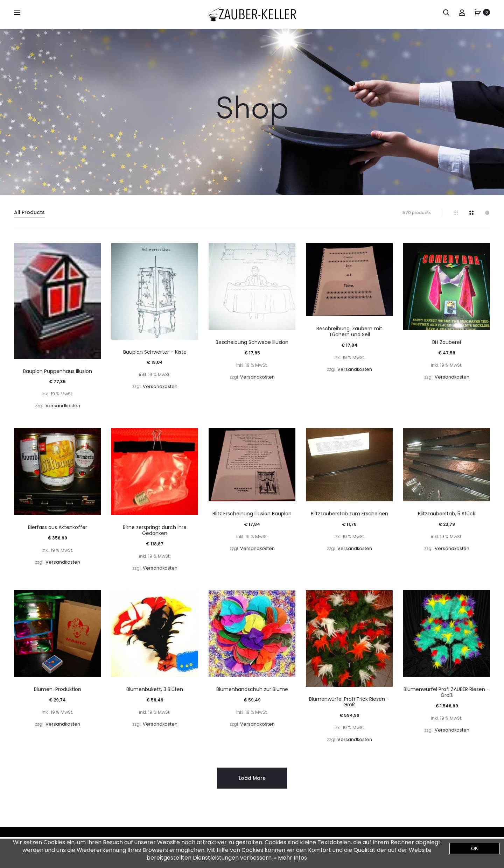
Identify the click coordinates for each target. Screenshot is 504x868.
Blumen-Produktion (58, 689)
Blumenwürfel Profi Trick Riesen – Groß (349, 702)
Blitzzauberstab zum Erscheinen (349, 514)
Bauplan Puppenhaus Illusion (58, 371)
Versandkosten (63, 406)
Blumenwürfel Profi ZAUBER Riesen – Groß (447, 692)
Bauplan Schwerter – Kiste (155, 352)
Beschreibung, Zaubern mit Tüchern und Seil (349, 331)
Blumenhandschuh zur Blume (252, 689)
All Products (29, 212)
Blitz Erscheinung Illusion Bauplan (252, 514)
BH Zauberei (447, 342)
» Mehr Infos (290, 858)
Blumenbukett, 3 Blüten (155, 689)
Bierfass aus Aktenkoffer (58, 527)
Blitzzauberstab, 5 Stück (447, 514)
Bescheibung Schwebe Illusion (252, 342)
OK (475, 848)
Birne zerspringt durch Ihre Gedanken (155, 530)
